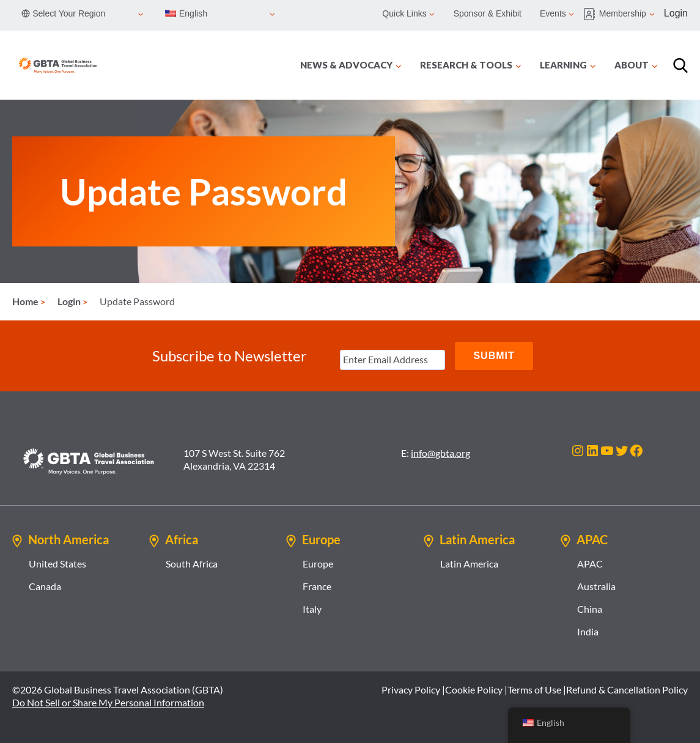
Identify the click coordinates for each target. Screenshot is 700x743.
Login (676, 13)
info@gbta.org (440, 453)
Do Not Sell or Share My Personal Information (108, 702)
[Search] (680, 65)
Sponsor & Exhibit (488, 13)
